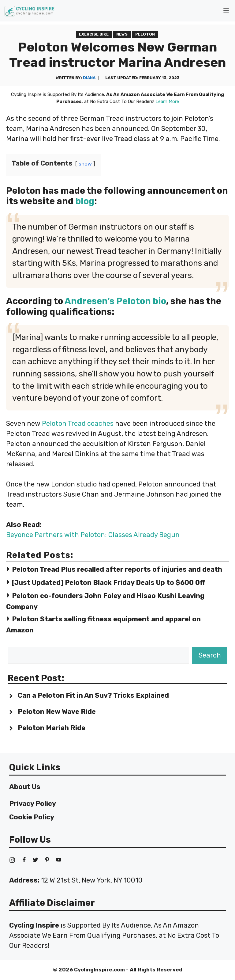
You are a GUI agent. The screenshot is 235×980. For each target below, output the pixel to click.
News (122, 34)
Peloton (145, 34)
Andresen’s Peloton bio (115, 301)
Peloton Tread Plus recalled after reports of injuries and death (117, 569)
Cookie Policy (32, 817)
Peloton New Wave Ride (57, 712)
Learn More (167, 101)
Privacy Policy (33, 804)
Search (210, 655)
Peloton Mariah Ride (52, 728)
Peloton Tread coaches (78, 423)
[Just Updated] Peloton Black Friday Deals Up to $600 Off (109, 583)
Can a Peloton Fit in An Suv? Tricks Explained (93, 695)
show (85, 164)
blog (85, 201)
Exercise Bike (94, 34)
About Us (25, 787)
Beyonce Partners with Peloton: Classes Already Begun (93, 535)
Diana (89, 78)
